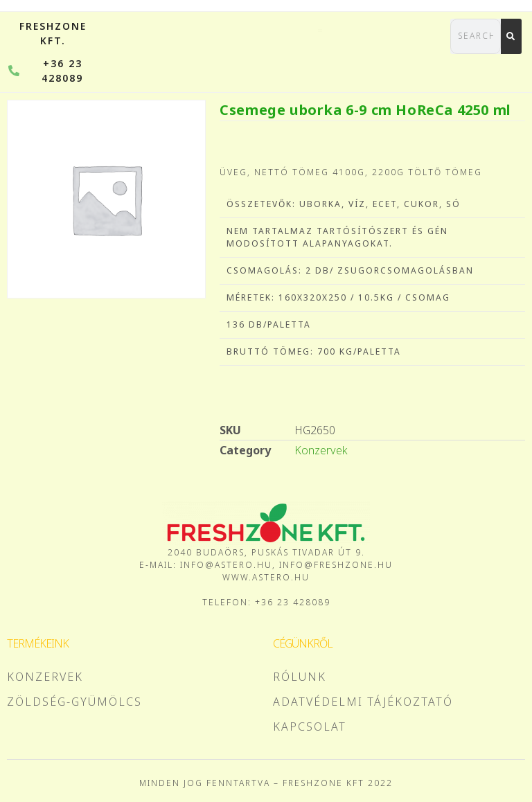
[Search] (511, 36)
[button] (411, 30)
